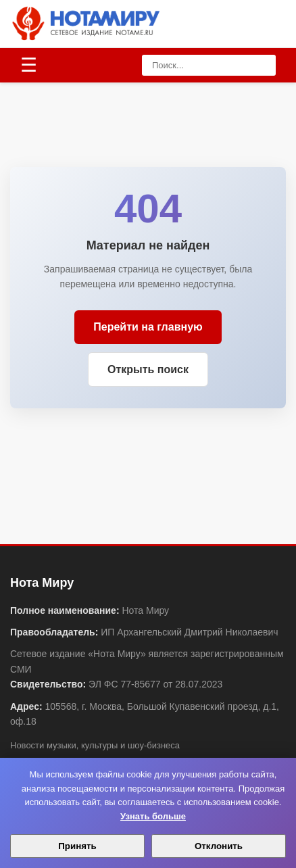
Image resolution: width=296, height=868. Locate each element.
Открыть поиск (148, 369)
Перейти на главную (148, 327)
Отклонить (219, 846)
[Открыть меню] (29, 66)
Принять (77, 846)
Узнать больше (153, 816)
